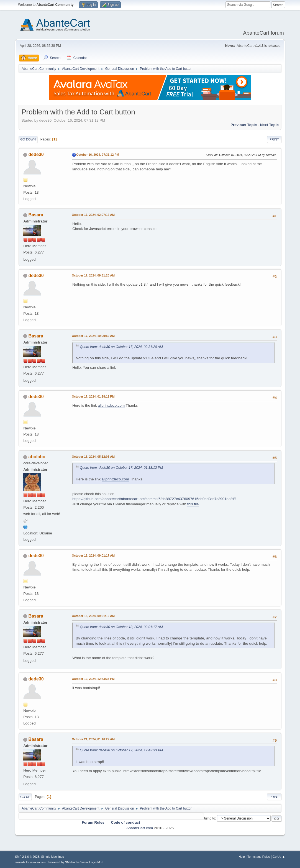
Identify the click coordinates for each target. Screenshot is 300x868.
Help (242, 857)
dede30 (36, 154)
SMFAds (20, 862)
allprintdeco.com (111, 405)
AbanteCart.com (140, 828)
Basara (36, 215)
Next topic (269, 125)
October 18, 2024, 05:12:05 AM (93, 457)
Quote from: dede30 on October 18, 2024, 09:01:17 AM (121, 627)
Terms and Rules (259, 857)
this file (193, 504)
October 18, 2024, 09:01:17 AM (93, 555)
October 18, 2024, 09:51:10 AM (93, 616)
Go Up (25, 797)
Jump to (209, 818)
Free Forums (38, 862)
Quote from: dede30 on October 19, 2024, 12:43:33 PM (121, 750)
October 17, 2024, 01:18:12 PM (93, 396)
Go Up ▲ (279, 857)
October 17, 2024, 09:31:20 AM (93, 275)
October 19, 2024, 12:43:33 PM (93, 679)
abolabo (37, 457)
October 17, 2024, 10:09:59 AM (93, 336)
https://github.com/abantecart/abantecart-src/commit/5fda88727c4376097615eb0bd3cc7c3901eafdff (154, 499)
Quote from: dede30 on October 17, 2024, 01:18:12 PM (121, 468)
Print (274, 139)
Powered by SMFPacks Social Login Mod (76, 862)
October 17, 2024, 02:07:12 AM (93, 215)
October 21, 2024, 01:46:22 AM (93, 739)
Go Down (28, 139)
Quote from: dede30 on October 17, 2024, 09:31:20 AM (121, 347)
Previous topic (244, 125)
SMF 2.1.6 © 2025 (27, 857)
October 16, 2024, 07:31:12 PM (98, 155)
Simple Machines (52, 857)
